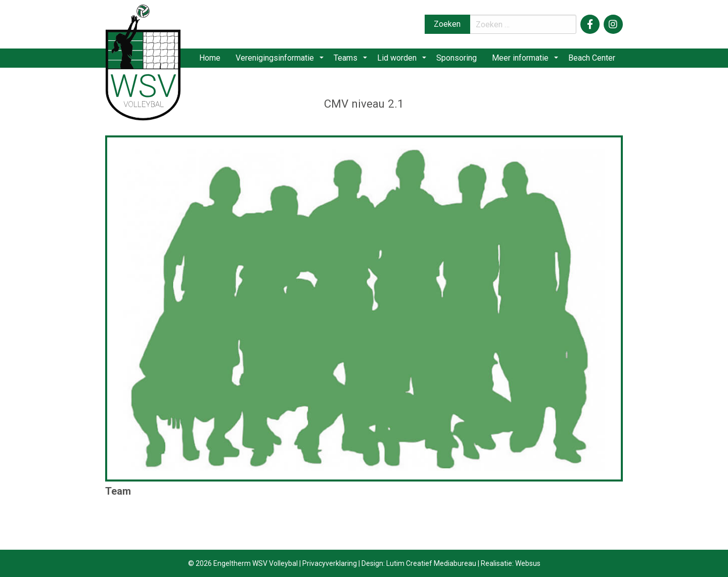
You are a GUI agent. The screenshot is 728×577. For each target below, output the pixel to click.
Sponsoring (459, 60)
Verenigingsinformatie (287, 60)
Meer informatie (523, 60)
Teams (355, 60)
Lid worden (402, 60)
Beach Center (591, 60)
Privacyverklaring (330, 563)
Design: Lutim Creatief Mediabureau (419, 563)
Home (221, 60)
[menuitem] (221, 61)
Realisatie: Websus (511, 563)
